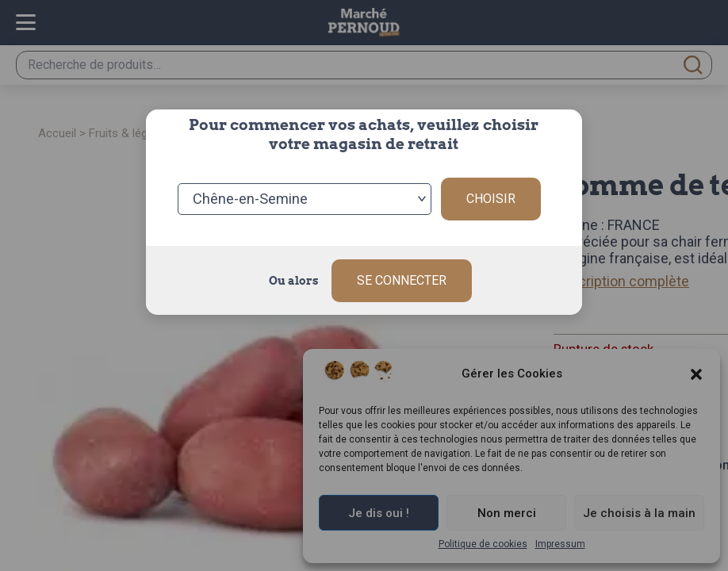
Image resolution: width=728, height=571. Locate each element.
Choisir (491, 198)
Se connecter (402, 280)
